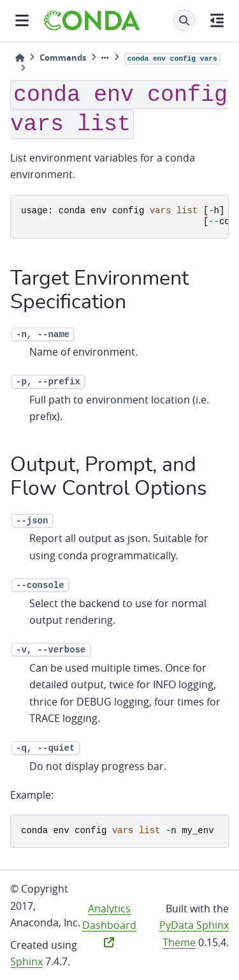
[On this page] (217, 20)
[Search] (184, 20)
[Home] (20, 58)
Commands (63, 57)
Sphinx (26, 961)
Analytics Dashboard (109, 924)
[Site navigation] (22, 20)
